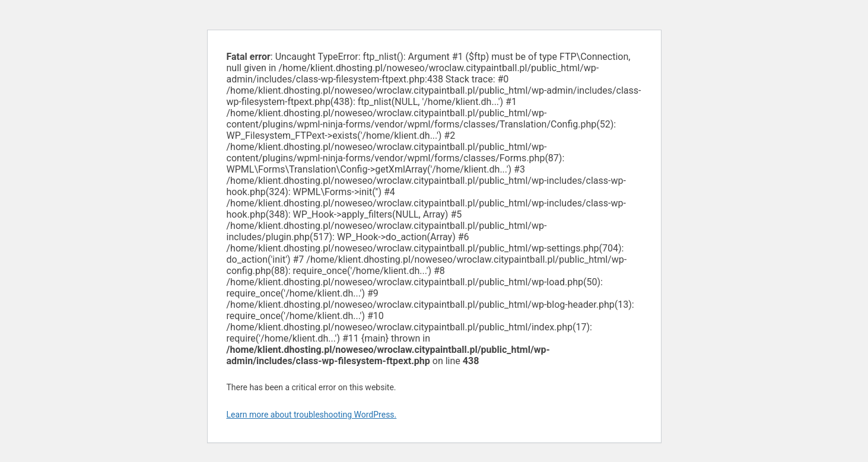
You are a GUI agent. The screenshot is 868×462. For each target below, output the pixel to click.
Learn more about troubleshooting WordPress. (312, 415)
